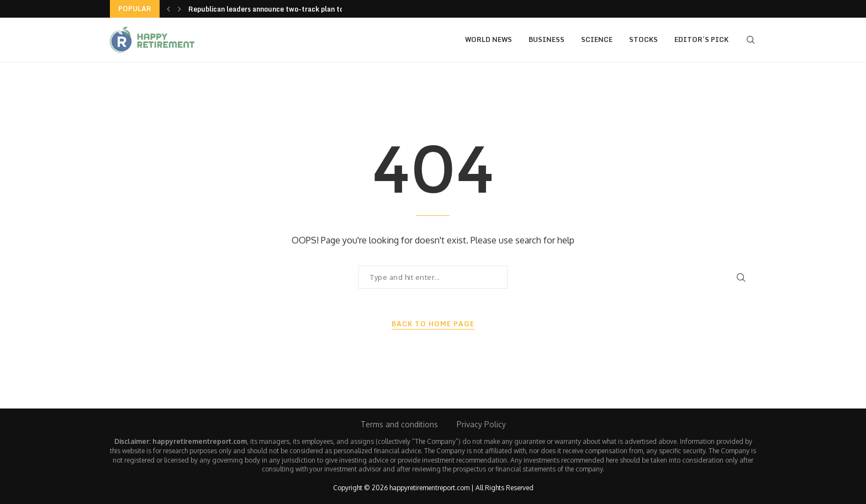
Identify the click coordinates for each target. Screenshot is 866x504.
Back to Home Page (433, 324)
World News (489, 39)
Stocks (643, 39)
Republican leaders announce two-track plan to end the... (282, 9)
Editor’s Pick (701, 39)
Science (597, 39)
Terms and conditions (399, 424)
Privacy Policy (481, 424)
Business (546, 39)
